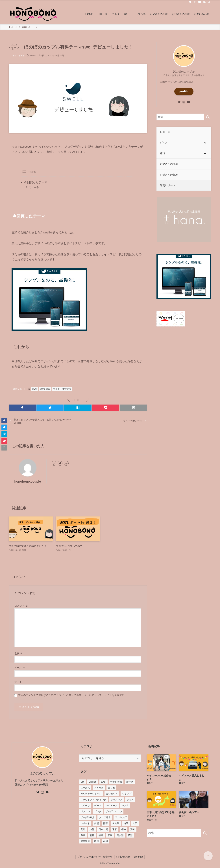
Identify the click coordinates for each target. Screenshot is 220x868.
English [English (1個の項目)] (93, 782)
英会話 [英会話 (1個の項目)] (120, 835)
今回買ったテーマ (36, 182)
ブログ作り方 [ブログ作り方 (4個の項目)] (88, 817)
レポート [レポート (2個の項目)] (85, 823)
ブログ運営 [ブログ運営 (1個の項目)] (105, 817)
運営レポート (19, 56)
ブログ (56, 389)
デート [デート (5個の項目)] (98, 806)
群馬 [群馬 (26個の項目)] (110, 835)
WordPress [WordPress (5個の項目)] (116, 782)
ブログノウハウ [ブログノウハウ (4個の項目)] (114, 811)
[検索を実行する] (208, 117)
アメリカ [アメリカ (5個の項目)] (99, 788)
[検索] (209, 2)
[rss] (204, 2)
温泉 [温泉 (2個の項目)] (83, 835)
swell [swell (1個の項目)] (104, 782)
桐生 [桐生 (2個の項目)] (124, 829)
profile (184, 91)
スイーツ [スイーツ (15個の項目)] (85, 806)
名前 (19, 653)
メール (20, 668)
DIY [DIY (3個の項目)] (82, 782)
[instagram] (195, 2)
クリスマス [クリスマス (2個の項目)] (116, 800)
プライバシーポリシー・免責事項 (95, 857)
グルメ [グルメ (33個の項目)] (130, 800)
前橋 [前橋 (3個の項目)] (97, 823)
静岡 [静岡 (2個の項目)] (97, 841)
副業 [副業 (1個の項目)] (106, 823)
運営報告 (67, 389)
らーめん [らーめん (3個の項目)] (85, 788)
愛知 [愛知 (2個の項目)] (83, 829)
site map (138, 857)
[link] (54, 463)
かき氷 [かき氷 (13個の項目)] (130, 782)
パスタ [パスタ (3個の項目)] (125, 806)
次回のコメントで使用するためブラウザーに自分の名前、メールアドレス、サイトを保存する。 (73, 695)
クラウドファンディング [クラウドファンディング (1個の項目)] (93, 800)
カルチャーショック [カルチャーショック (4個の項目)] (91, 794)
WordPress (45, 389)
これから (34, 187)
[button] (22, 408)
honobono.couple (28, 482)
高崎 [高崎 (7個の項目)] (106, 841)
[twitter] (190, 2)
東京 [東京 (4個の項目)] (115, 829)
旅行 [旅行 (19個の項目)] (92, 829)
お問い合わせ (123, 857)
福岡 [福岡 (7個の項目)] (101, 835)
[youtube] (200, 2)
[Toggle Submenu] (205, 143)
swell (35, 389)
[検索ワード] (184, 117)
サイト (18, 682)
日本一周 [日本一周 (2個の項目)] (103, 829)
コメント (21, 606)
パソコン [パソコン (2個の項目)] (85, 811)
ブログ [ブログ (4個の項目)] (98, 811)
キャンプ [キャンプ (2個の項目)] (127, 794)
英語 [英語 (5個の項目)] (130, 835)
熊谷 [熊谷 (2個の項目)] (92, 835)
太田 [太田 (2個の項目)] (135, 823)
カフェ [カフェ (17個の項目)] (111, 788)
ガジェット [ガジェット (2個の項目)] (112, 794)
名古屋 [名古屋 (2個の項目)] (116, 823)
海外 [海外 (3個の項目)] (133, 829)
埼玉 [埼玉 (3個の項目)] (126, 823)
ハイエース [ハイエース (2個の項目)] (111, 806)
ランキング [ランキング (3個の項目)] (121, 817)
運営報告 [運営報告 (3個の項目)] (85, 841)
